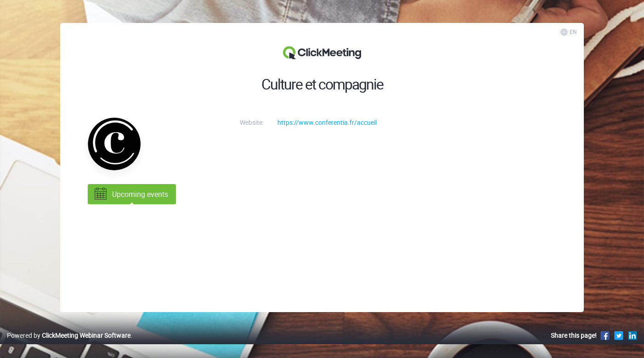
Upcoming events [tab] (130, 194)
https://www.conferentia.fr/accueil (327, 122)
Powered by (69, 335)
